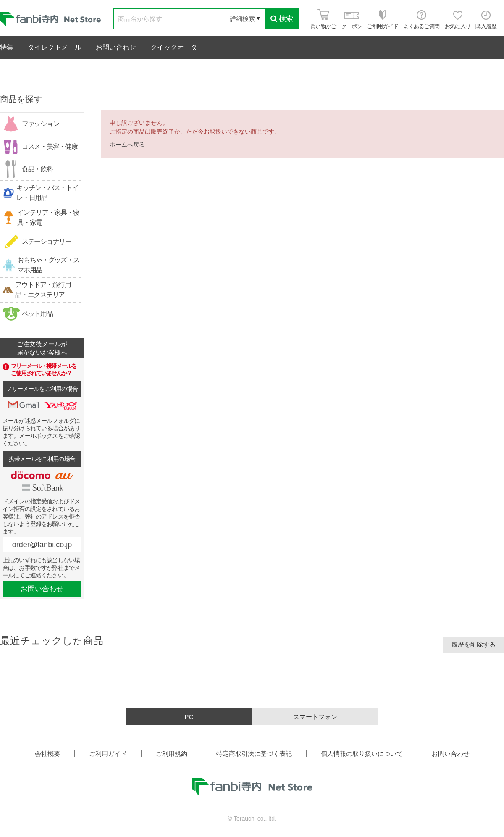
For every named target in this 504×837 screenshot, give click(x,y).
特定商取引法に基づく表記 (254, 754)
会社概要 (47, 754)
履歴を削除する (474, 644)
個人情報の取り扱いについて (362, 754)
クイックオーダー (177, 47)
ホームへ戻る (127, 145)
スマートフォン (315, 717)
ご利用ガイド (108, 754)
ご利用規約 (172, 754)
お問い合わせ (116, 47)
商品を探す (21, 99)
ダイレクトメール (55, 47)
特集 (7, 47)
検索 (282, 19)
